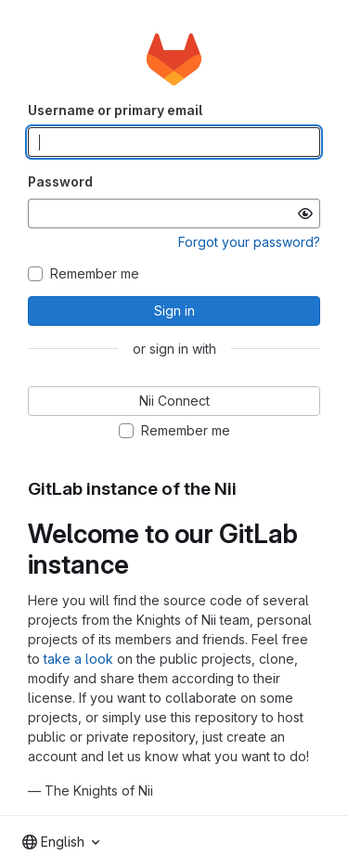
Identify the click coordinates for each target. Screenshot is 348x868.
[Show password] (305, 214)
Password (60, 181)
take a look (78, 659)
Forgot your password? (249, 242)
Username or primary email (115, 110)
